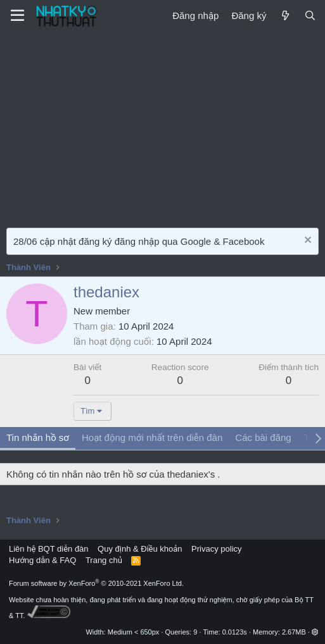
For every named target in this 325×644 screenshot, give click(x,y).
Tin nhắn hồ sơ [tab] (38, 437)
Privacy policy (216, 549)
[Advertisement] (162, 127)
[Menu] (17, 16)
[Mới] (285, 15)
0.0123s (235, 632)
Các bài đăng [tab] (263, 437)
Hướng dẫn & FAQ (42, 560)
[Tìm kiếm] (310, 15)
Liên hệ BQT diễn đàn (49, 549)
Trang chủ (104, 560)
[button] (315, 632)
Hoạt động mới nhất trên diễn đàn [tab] (152, 437)
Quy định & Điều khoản (140, 549)
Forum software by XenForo (96, 583)
